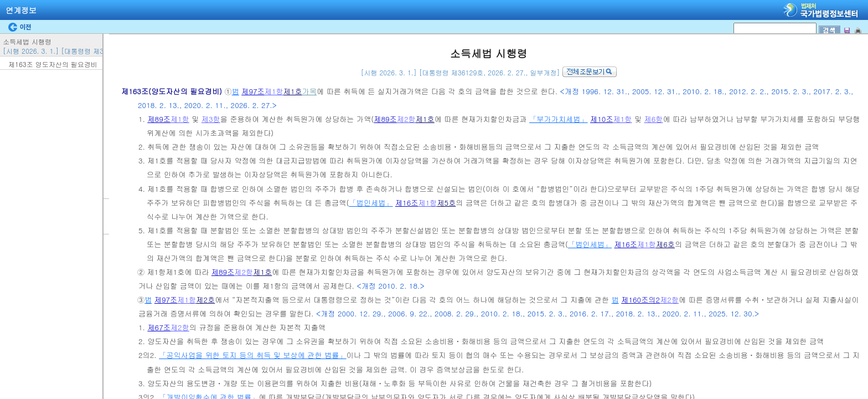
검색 (4, 0)
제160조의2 (640, 300)
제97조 (253, 91)
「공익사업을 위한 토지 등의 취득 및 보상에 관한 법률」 (252, 355)
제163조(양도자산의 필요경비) (173, 91)
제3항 (211, 119)
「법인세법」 (371, 203)
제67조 (159, 327)
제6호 (665, 244)
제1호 (293, 91)
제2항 (406, 119)
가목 (309, 91)
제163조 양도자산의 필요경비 (53, 64)
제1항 (274, 91)
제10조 (602, 119)
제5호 (446, 203)
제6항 (654, 119)
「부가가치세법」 (559, 119)
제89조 (159, 119)
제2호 (205, 300)
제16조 (407, 203)
